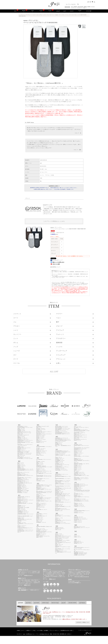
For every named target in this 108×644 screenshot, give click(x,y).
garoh (65, 11)
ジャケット (74, 8)
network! (72, 11)
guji (72, 7)
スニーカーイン (51, 15)
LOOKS (41, 11)
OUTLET (89, 11)
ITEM (32, 11)
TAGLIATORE (80, 7)
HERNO (85, 7)
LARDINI (75, 7)
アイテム (28, 15)
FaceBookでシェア (57, 260)
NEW (15, 11)
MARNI (89, 7)
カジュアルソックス (41, 15)
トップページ (22, 15)
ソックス (33, 15)
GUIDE (80, 11)
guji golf (58, 11)
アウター (93, 7)
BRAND (24, 11)
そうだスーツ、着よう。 (82, 8)
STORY (50, 11)
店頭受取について (56, 267)
